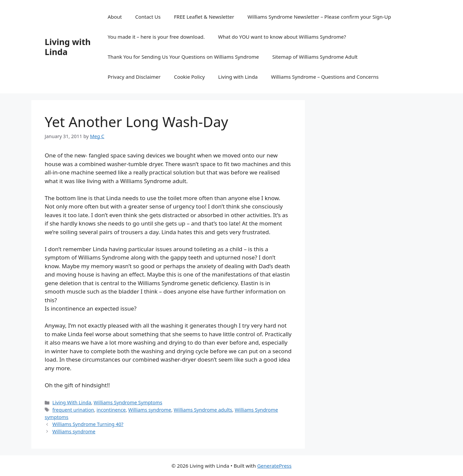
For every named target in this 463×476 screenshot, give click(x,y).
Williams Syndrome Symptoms (128, 402)
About (115, 17)
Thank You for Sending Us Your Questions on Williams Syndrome (183, 57)
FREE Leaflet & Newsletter (204, 17)
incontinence (111, 410)
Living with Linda (68, 47)
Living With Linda (72, 402)
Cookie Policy (189, 77)
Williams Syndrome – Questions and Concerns (325, 77)
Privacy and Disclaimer (134, 77)
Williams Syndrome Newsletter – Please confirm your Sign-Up (319, 17)
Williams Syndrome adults (203, 410)
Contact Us (148, 17)
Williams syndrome (150, 410)
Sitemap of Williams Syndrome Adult (315, 57)
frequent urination (73, 410)
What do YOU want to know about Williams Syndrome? (282, 37)
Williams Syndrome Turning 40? (88, 424)
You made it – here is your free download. (156, 37)
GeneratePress (274, 466)
